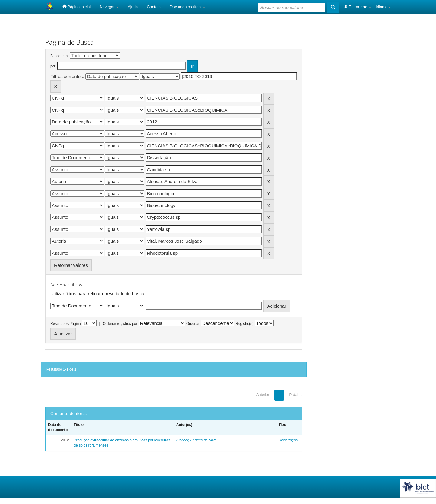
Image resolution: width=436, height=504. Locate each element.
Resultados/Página (66, 324)
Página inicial (76, 7)
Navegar (109, 7)
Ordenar (193, 324)
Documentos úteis (188, 7)
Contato (154, 7)
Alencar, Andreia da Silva (197, 440)
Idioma (383, 7)
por (53, 66)
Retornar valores (71, 265)
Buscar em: (59, 56)
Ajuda (133, 7)
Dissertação (288, 440)
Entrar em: (357, 7)
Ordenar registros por (120, 324)
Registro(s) (244, 324)
